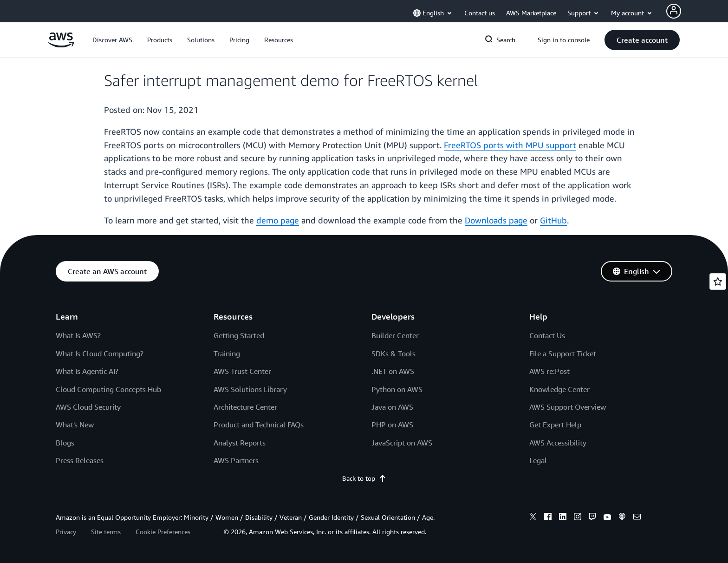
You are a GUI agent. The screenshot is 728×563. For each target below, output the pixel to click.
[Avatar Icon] (674, 11)
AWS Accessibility (558, 443)
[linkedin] (563, 518)
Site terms (106, 532)
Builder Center (395, 335)
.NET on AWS (393, 371)
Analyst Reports (240, 443)
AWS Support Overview (568, 407)
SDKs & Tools (393, 354)
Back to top (364, 478)
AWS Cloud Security (88, 407)
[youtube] (607, 518)
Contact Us (547, 335)
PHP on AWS (392, 425)
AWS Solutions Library (250, 389)
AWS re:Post (549, 371)
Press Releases (80, 460)
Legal (538, 460)
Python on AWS (397, 389)
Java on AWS (392, 407)
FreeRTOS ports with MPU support (510, 145)
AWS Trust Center (242, 371)
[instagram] (578, 518)
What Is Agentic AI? (87, 371)
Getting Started (239, 335)
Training (227, 354)
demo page (278, 220)
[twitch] (592, 518)
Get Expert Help (555, 425)
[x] (533, 518)
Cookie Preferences (163, 532)
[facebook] (548, 518)
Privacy (66, 532)
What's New (75, 425)
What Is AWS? (78, 335)
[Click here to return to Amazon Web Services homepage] (61, 45)
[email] (637, 518)
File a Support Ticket (563, 354)
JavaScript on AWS (402, 443)
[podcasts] (622, 518)
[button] (112, 40)
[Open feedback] (718, 281)
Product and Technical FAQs (259, 425)
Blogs (65, 443)
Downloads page (496, 220)
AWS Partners (236, 460)
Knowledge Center (559, 389)
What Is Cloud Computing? (100, 354)
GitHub (553, 220)
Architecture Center (245, 407)
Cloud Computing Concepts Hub (108, 389)
